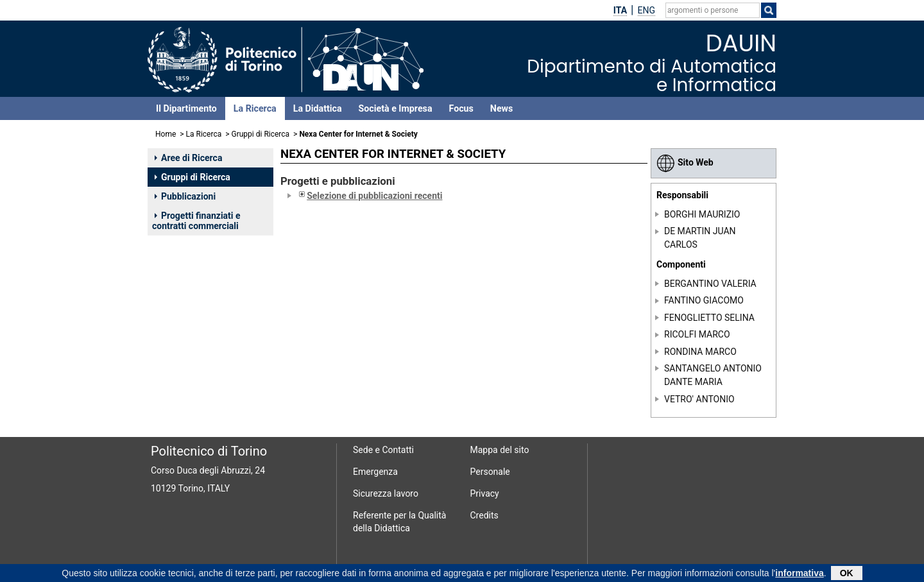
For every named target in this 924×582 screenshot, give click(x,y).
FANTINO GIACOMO (704, 300)
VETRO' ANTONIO (699, 399)
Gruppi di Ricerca (261, 134)
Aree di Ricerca (188, 158)
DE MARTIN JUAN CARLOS (700, 238)
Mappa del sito (500, 450)
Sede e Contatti (383, 450)
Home (166, 134)
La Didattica (318, 108)
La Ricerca (255, 108)
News (501, 108)
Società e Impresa (396, 108)
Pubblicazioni (185, 196)
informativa (799, 574)
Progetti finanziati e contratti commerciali (196, 221)
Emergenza (375, 472)
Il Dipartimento (186, 108)
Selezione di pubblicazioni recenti (369, 196)
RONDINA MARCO (700, 352)
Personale (490, 472)
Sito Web (685, 162)
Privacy (485, 493)
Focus (461, 108)
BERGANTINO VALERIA (710, 284)
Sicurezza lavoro (386, 493)
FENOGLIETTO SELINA (709, 318)
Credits (484, 515)
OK (847, 574)
